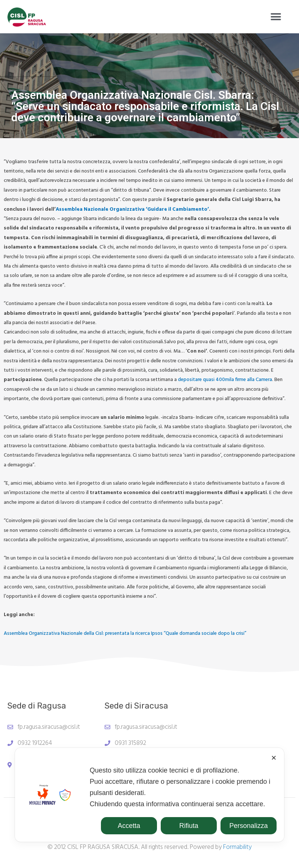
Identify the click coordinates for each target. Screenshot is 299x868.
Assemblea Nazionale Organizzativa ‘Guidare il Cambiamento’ (132, 209)
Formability (237, 847)
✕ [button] (274, 758)
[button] (276, 17)
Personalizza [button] (248, 826)
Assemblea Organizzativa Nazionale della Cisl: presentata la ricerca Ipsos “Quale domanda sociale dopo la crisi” (125, 634)
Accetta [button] (129, 826)
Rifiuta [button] (189, 826)
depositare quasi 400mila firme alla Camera (225, 380)
